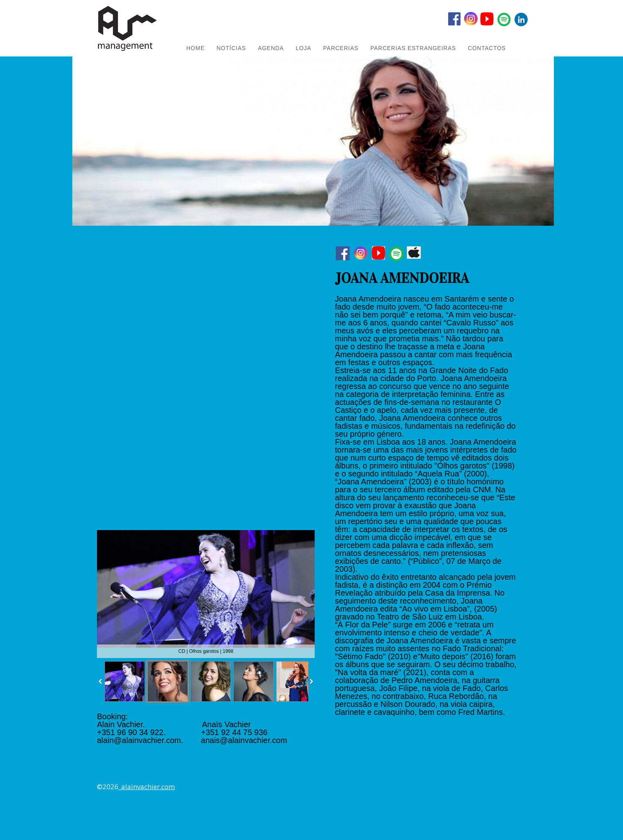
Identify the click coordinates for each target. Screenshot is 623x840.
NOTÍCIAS (231, 48)
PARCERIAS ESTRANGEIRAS (413, 48)
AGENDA (271, 48)
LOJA (303, 48)
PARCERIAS (341, 48)
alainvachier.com (148, 787)
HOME (195, 48)
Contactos (487, 48)
